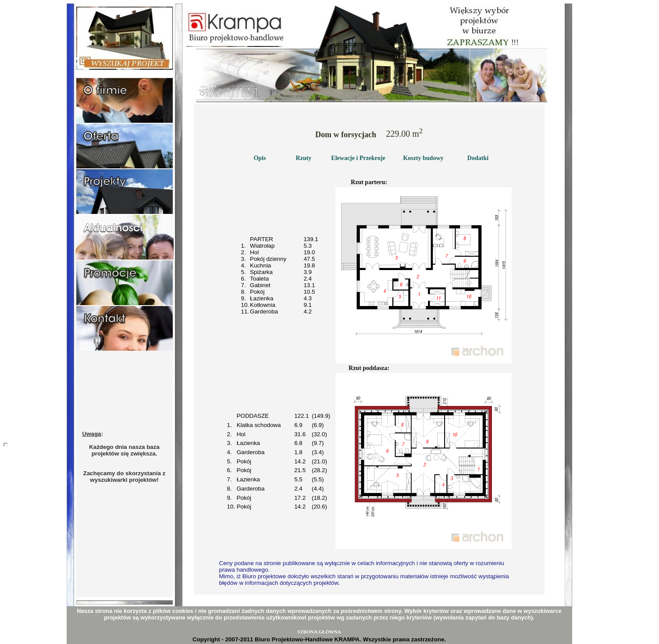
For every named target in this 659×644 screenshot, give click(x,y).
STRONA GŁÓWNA (319, 632)
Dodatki (478, 158)
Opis (260, 158)
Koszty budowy (423, 158)
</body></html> (6, 445)
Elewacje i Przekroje (358, 158)
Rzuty (304, 158)
